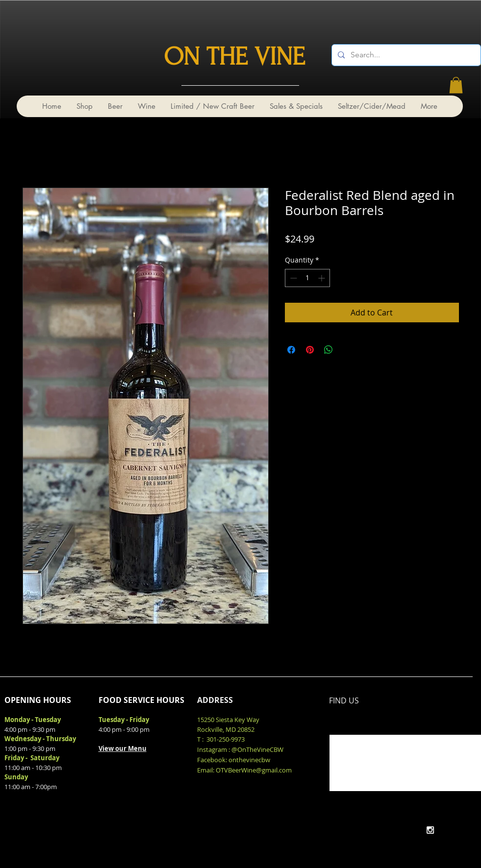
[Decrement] (292, 278)
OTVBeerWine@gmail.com (254, 770)
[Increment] (322, 278)
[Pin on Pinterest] (310, 350)
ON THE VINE (234, 57)
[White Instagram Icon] (430, 830)
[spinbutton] (307, 278)
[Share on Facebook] (291, 350)
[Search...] (405, 55)
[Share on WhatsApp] (329, 350)
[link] (456, 85)
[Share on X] (347, 350)
